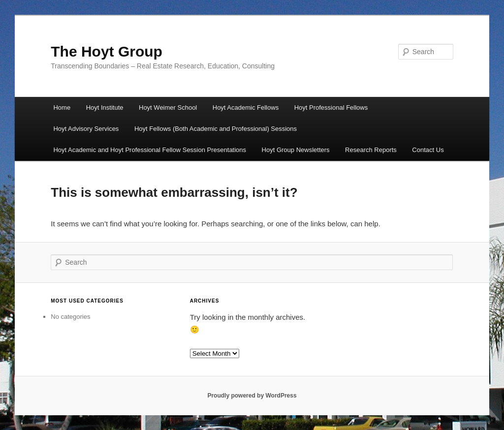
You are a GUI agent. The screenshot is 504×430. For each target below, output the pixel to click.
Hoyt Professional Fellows (331, 107)
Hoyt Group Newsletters (296, 150)
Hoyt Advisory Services (86, 129)
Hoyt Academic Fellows (246, 107)
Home (62, 107)
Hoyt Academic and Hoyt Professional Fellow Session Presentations (150, 150)
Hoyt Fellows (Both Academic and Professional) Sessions (216, 129)
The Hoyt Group (107, 51)
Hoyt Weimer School (168, 107)
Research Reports (371, 150)
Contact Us (428, 150)
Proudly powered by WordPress (252, 396)
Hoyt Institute (105, 107)
